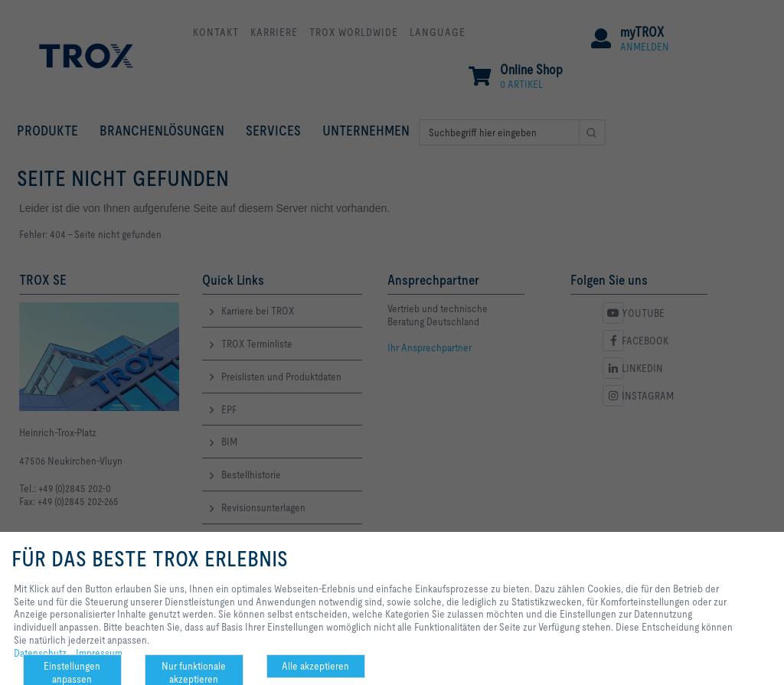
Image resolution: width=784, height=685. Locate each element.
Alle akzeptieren (315, 666)
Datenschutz (40, 653)
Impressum (99, 653)
